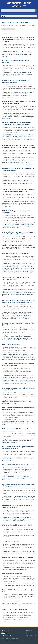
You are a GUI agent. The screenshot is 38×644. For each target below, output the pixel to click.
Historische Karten (14, 53)
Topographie (8, 480)
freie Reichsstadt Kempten (18, 51)
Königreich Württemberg (8, 317)
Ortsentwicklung (9, 55)
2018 (10, 223)
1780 (10, 535)
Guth (32, 180)
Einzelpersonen (5, 519)
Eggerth (23, 158)
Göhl (3, 379)
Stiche (20, 76)
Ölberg (4, 359)
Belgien (21, 244)
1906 (13, 376)
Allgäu (23, 335)
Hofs (15, 182)
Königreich (30, 315)
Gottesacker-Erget (25, 354)
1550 (10, 335)
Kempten (25, 315)
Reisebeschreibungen (23, 569)
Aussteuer (19, 263)
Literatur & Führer (18, 382)
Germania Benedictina (23, 246)
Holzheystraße (10, 267)
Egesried (19, 158)
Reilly (25, 55)
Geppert (13, 265)
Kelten (27, 338)
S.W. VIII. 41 (5, 162)
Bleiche (26, 353)
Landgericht (16, 317)
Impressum (28, 634)
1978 (10, 263)
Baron (33, 263)
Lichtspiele (4, 621)
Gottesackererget (6, 224)
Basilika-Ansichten (6, 136)
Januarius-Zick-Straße (28, 267)
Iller (10, 247)
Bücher (12, 136)
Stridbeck (13, 97)
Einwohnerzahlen (18, 136)
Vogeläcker (33, 359)
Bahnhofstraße (21, 353)
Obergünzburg (5, 319)
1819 (10, 180)
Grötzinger (15, 519)
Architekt (27, 517)
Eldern (16, 246)
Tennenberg (29, 162)
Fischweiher (19, 180)
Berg (3, 498)
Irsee (9, 115)
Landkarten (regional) (24, 138)
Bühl (13, 584)
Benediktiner (31, 244)
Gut (29, 180)
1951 (10, 551)
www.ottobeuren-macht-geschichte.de (9, 640)
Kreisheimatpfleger (22, 421)
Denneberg (14, 158)
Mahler (4, 270)
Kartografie (27, 475)
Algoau (13, 335)
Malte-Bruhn (10, 605)
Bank (31, 263)
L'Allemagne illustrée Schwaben (28, 603)
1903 (13, 202)
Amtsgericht (23, 312)
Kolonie (12, 205)
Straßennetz (5, 56)
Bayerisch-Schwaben (9, 377)
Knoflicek (4, 477)
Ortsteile (25, 95)
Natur (10, 585)
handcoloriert (28, 400)
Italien (13, 247)
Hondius (26, 568)
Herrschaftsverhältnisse (26, 379)
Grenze (8, 53)
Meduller (8, 340)
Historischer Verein (15, 380)
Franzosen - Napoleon (27, 73)
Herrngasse (18, 356)
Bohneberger (21, 289)
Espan (7, 354)
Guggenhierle (14, 379)
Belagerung (19, 496)
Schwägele (32, 439)
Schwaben (26, 117)
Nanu (10, 553)
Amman (11, 289)
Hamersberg (11, 182)
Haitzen (4, 94)
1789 (10, 51)
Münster (16, 340)
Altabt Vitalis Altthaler (17, 223)
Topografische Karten (12, 164)
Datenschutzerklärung (31, 635)
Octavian (20, 340)
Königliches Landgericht (7, 358)
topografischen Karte (22, 164)
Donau (17, 337)
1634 (10, 496)
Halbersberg (5, 182)
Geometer (4, 159)
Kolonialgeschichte (6, 205)
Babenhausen (29, 312)
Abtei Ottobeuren (16, 113)
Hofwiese (12, 224)
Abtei (13, 244)
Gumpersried (21, 159)
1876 (10, 353)
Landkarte (4, 117)
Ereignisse (19, 73)
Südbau (17, 228)
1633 (10, 568)
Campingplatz (29, 223)
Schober (19, 271)
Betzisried (22, 92)
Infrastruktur (22, 53)
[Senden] (36, 11)
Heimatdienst (30, 420)
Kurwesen (27, 205)
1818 (10, 158)
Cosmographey (12, 337)
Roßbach (28, 459)
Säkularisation (17, 384)
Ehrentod (31, 517)
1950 (10, 135)
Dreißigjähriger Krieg (15, 498)
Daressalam (32, 202)
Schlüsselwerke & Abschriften (29, 340)
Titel (11, 33)
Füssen (21, 337)
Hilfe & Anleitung (30, 631)
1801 (10, 376)
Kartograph (33, 475)
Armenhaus (14, 353)
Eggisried (28, 158)
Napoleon (10, 76)
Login (27, 637)
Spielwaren (5, 273)
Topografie (24, 478)
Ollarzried (4, 95)
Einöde (21, 377)
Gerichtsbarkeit (10, 314)
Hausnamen (32, 354)
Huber (15, 267)
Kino (34, 620)
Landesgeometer (6, 293)
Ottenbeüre (23, 459)
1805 (10, 73)
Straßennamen (21, 423)
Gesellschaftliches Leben (20, 620)
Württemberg (27, 319)
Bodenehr (26, 92)
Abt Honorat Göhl (24, 376)
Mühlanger (27, 358)
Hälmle (23, 400)
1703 (10, 457)
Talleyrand (24, 294)
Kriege (31, 74)
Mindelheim (10, 117)
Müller (7, 270)
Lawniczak (27, 268)
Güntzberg (25, 337)
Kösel (20, 205)
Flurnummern (12, 354)
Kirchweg (4, 184)
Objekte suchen (31, 26)
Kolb (16, 421)
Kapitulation (19, 74)
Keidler (11, 268)
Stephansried (17, 162)
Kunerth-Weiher (10, 184)
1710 (10, 92)
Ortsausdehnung (11, 95)
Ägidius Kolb (15, 420)
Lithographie (5, 403)
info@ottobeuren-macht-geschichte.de (9, 638)
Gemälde (24, 136)
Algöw (20, 335)
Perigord (8, 294)
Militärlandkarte (6, 478)
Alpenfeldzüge (5, 337)
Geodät (32, 158)
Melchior (22, 358)
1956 (10, 584)
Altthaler (24, 223)
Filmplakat (12, 620)
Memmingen (5, 76)
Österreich (15, 55)
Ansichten (14, 73)
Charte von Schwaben (29, 289)
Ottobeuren (20, 55)
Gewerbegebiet (24, 265)
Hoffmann (4, 267)
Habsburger (5, 74)
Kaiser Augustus (14, 338)
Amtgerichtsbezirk (16, 312)
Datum (14, 33)
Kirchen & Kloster (22, 115)
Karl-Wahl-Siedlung (25, 224)
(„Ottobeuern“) (18, 465)
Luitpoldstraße (16, 358)
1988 (10, 420)
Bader (23, 263)
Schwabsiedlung (6, 228)
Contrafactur (7, 498)
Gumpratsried (27, 159)
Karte (16, 247)
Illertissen (4, 315)
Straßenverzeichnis (31, 553)
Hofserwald (19, 182)
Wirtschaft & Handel (12, 141)
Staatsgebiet (29, 55)
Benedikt (25, 244)
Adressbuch (14, 135)
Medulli (12, 340)
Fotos (11, 519)
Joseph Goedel (11, 161)
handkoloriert (5, 402)
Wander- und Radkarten (24, 585)
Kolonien (17, 205)
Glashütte (9, 159)
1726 (13, 92)
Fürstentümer (31, 377)
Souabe (15, 605)
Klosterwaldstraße (9, 226)
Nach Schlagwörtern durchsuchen (19, 26)
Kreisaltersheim (16, 268)
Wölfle (34, 273)
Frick (34, 223)
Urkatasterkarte (31, 164)
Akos (13, 517)
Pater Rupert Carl (14, 249)
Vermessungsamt (13, 442)
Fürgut (10, 265)
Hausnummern (5, 356)
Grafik (19, 584)
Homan (7, 247)
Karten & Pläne (26, 74)
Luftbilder (10, 403)
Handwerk (30, 265)
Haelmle (19, 400)
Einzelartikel (25, 377)
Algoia (17, 335)
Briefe (28, 202)
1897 (10, 202)
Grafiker (23, 584)
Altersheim (14, 263)
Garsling (12, 203)
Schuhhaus (24, 271)
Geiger (16, 584)
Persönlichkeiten (16, 521)
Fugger (26, 51)
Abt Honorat (17, 376)
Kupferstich (24, 94)
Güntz (27, 498)
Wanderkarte (32, 585)
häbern (30, 337)
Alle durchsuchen (6, 26)
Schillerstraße (14, 271)
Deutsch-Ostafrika (6, 203)
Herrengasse (12, 356)
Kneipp (32, 203)
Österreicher (16, 76)
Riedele (9, 271)
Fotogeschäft (5, 265)
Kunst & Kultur (16, 138)
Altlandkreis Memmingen (23, 135)
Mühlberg (32, 358)
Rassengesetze (24, 521)
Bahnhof (27, 263)
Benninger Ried (31, 496)
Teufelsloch (5, 164)
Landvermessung (25, 477)
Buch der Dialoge (10, 246)
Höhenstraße (22, 380)
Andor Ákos (17, 517)
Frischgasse (18, 354)
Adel (3, 377)
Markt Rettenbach (26, 382)
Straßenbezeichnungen (12, 423)
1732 (10, 244)
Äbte (29, 376)
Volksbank (16, 273)
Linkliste (28, 632)
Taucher (10, 441)
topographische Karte (27, 441)
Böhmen (4, 246)
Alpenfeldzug (28, 335)
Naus (11, 478)
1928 (10, 517)
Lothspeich (32, 268)
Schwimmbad (30, 271)
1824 (10, 475)
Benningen (25, 496)
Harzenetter (24, 420)
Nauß (14, 478)
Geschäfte (18, 265)
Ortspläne (31, 226)
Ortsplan (30, 270)
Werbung (20, 273)
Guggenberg (32, 92)
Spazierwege (15, 585)
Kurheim (22, 268)
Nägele (11, 270)
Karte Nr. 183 (28, 53)
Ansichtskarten (23, 202)
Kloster (11, 138)
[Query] (19, 11)
